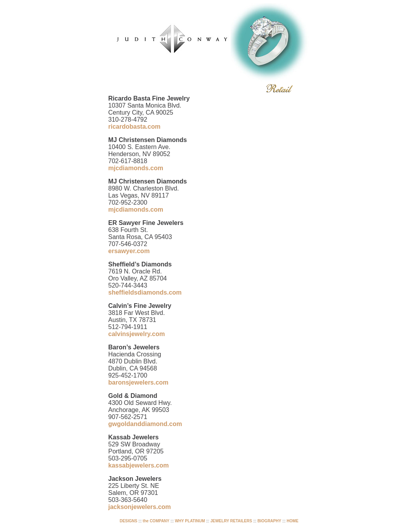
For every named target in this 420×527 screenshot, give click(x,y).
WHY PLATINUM (190, 521)
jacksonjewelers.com (140, 507)
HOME (292, 521)
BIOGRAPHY (269, 521)
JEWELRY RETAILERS (231, 521)
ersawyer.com (129, 251)
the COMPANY (156, 521)
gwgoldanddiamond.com (145, 424)
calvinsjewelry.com (137, 334)
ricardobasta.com (134, 127)
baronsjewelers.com (139, 382)
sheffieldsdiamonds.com (145, 292)
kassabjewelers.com (139, 465)
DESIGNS (129, 521)
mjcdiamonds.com (136, 168)
